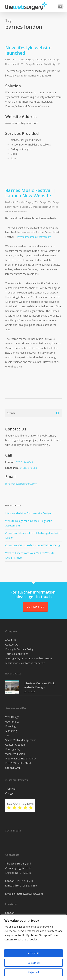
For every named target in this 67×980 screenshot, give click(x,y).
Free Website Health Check (21, 758)
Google (9, 793)
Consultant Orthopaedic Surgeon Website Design (33, 545)
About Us (11, 640)
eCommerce (12, 722)
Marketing (11, 731)
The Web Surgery (25, 60)
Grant (11, 60)
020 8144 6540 (24, 462)
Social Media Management (21, 740)
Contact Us (35, 607)
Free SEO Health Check (18, 763)
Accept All (34, 953)
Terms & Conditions (17, 654)
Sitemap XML (13, 768)
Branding (10, 726)
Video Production (15, 754)
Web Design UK (52, 64)
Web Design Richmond (32, 64)
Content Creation (15, 745)
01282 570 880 (28, 468)
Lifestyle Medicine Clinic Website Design (28, 513)
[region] (33, 947)
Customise (34, 963)
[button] (61, 6)
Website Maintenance (16, 211)
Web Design (41, 60)
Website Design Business (45, 207)
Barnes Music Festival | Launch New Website (30, 193)
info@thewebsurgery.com (21, 484)
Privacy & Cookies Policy (19, 649)
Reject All (33, 972)
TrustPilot (11, 789)
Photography (13, 749)
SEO (8, 735)
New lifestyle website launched (28, 50)
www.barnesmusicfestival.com (34, 237)
